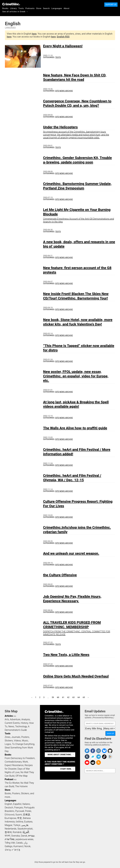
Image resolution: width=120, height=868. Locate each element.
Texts (58, 57)
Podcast (9, 779)
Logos (8, 744)
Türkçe (17, 825)
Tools (21, 8)
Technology (21, 726)
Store (39, 8)
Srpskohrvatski (25, 829)
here (34, 34)
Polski (28, 811)
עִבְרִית (31, 836)
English (8, 804)
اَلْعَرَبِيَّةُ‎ (26, 832)
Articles (9, 716)
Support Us (111, 5)
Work (25, 762)
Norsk (27, 846)
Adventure (15, 719)
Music (25, 741)
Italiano (26, 804)
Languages (57, 8)
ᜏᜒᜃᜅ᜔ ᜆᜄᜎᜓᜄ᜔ (12, 850)
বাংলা (7, 836)
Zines (7, 737)
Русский (20, 811)
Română (17, 832)
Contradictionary (13, 762)
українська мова (24, 839)
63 (74, 697)
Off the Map (22, 776)
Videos (17, 741)
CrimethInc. (11, 4)
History (24, 723)
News (11, 726)
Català (19, 843)
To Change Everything (23, 744)
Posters (25, 737)
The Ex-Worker (12, 783)
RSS (15, 716)
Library (13, 8)
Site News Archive (64, 91)
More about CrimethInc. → (61, 755)
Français (19, 808)
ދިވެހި (25, 843)
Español (17, 804)
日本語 (26, 815)
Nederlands (11, 829)
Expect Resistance (14, 765)
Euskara (28, 822)
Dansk (24, 836)
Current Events (12, 723)
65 (84, 697)
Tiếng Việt (10, 843)
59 (54, 697)
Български (10, 818)
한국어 (8, 832)
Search (46, 8)
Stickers (9, 741)
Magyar (8, 825)
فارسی (25, 825)
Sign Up (110, 733)
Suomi (19, 815)
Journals (16, 737)
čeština (19, 822)
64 (79, 697)
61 (64, 697)
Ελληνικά (9, 815)
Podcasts (30, 8)
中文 (20, 818)
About (67, 8)
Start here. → (67, 769)
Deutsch (9, 808)
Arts (7, 719)
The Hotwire (21, 786)
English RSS (63, 37)
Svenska (16, 836)
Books (5, 8)
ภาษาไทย (10, 839)
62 (69, 697)
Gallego (9, 846)
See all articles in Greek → (15, 12)
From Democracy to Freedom (20, 758)
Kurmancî (18, 846)
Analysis (26, 719)
